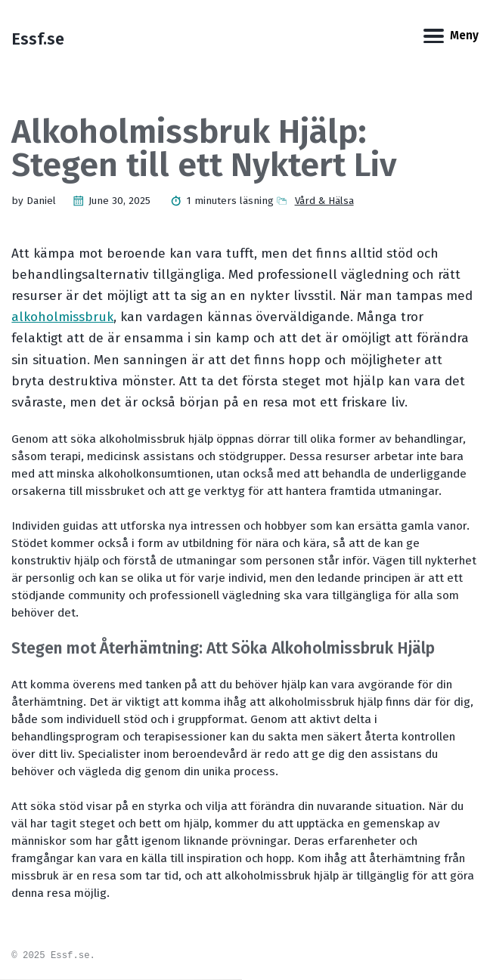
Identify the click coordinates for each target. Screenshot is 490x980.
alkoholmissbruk (62, 317)
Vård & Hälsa (324, 201)
